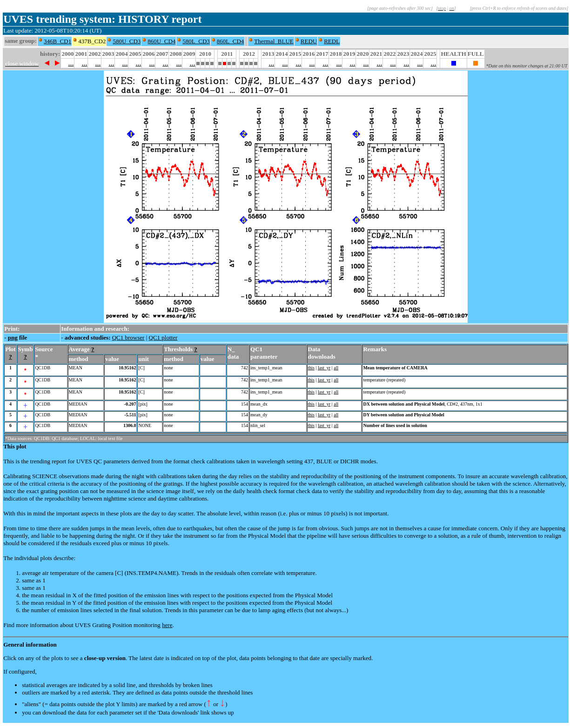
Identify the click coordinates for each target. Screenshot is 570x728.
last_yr (324, 368)
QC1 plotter (163, 337)
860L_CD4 (231, 41)
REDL (332, 41)
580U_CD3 (127, 41)
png (13, 337)
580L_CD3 (196, 41)
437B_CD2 (92, 41)
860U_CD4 (161, 41)
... (71, 63)
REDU (309, 41)
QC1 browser (128, 337)
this (311, 368)
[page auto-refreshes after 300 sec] (400, 8)
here (167, 625)
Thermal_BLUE (274, 41)
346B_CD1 (57, 41)
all (336, 368)
